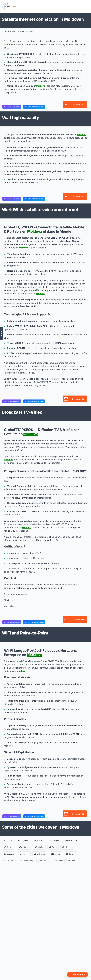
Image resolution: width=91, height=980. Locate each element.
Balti (72, 861)
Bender (58, 861)
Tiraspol (39, 840)
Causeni (9, 854)
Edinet (8, 840)
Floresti (24, 854)
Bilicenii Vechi (72, 840)
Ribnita (39, 847)
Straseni (54, 840)
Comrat (71, 854)
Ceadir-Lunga (27, 861)
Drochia (55, 854)
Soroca (9, 847)
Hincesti (67, 847)
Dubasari (40, 854)
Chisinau (9, 861)
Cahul (44, 861)
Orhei (53, 847)
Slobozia (24, 847)
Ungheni (23, 840)
